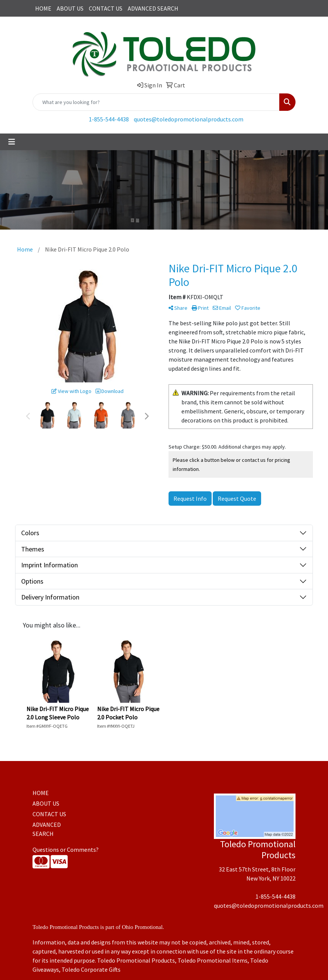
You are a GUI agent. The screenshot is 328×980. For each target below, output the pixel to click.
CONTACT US (106, 8)
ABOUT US (70, 8)
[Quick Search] (156, 102)
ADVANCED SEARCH (153, 8)
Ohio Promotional (142, 927)
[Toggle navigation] (12, 142)
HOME (43, 8)
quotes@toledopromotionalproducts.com (189, 119)
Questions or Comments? (66, 850)
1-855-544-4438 (109, 119)
